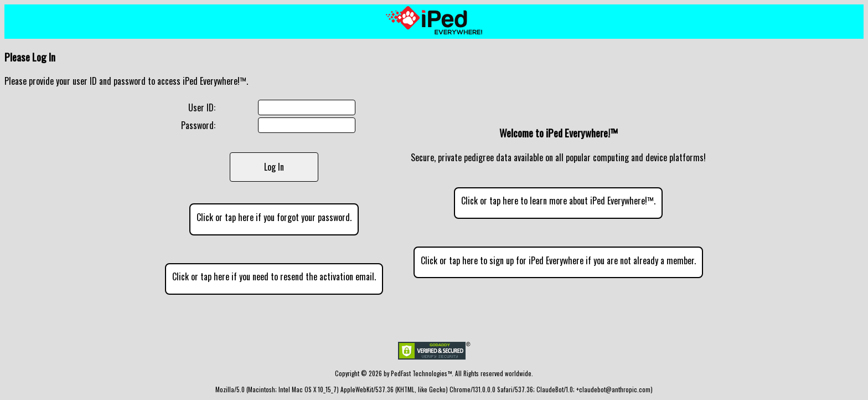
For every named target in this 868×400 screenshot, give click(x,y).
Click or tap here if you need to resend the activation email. (274, 276)
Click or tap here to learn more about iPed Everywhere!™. (558, 201)
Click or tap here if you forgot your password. (274, 217)
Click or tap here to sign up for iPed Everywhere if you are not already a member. (558, 260)
